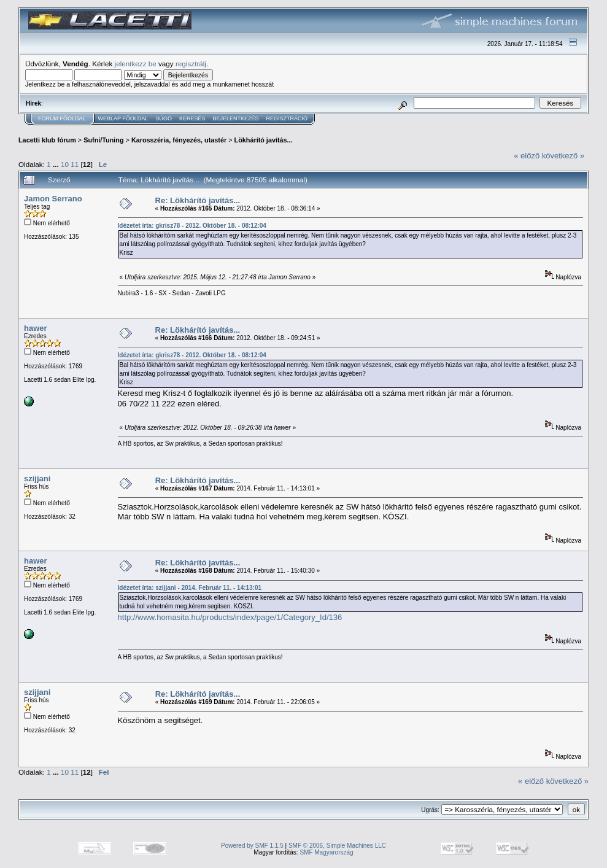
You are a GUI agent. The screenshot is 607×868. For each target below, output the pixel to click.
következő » (563, 156)
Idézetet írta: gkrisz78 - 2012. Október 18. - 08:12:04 (192, 226)
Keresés (192, 118)
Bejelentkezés (235, 118)
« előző (527, 156)
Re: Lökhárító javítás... (198, 200)
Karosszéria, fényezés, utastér (179, 140)
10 (65, 164)
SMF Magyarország (326, 852)
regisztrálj (191, 64)
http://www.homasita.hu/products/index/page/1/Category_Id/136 (230, 617)
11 (75, 164)
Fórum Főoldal (62, 118)
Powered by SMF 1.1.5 (252, 846)
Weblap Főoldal (123, 118)
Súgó (164, 118)
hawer (36, 328)
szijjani (37, 479)
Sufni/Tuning (103, 140)
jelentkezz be (136, 64)
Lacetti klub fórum (47, 140)
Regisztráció (287, 118)
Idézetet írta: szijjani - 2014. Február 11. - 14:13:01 (190, 588)
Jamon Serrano (53, 199)
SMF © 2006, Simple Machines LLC (337, 846)
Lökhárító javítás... (264, 140)
